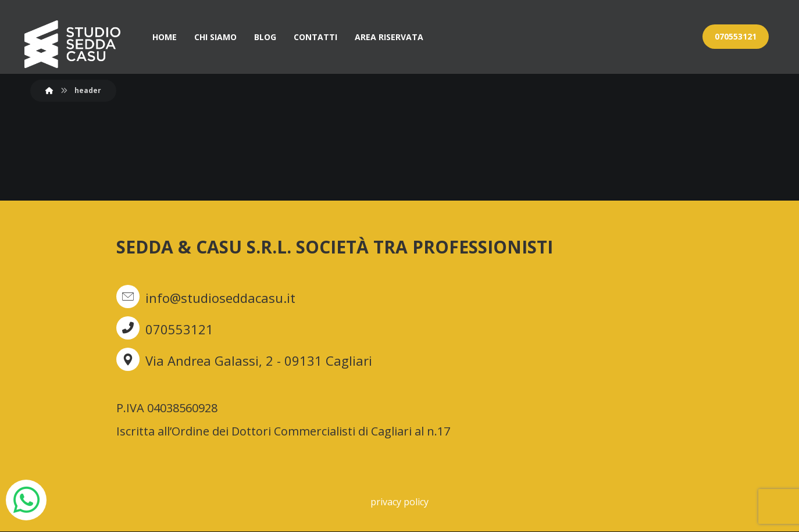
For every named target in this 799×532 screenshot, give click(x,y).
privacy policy (400, 502)
